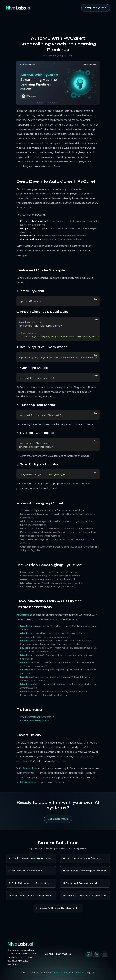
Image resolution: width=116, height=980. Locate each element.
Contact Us (63, 954)
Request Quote (96, 8)
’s (30, 768)
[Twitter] (105, 954)
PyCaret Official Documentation (37, 717)
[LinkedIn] (97, 954)
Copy (96, 299)
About (49, 954)
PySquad (79, 972)
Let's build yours (58, 819)
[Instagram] (88, 954)
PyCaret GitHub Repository (34, 720)
